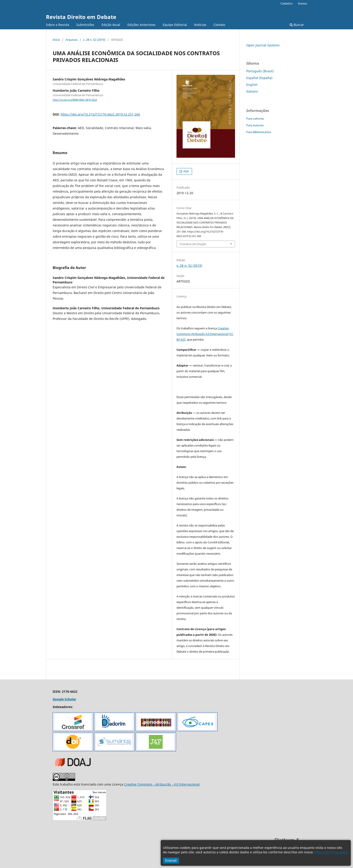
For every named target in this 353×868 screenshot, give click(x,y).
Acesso (302, 3)
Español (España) (259, 78)
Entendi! (171, 861)
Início (56, 40)
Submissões (85, 25)
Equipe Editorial (175, 25)
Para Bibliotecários (259, 132)
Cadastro (287, 3)
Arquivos (71, 40)
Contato (219, 25)
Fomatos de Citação (193, 244)
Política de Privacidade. (331, 852)
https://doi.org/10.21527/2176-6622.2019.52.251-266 (100, 114)
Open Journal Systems (263, 45)
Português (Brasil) (260, 71)
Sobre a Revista (58, 25)
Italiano (252, 91)
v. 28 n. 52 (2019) (94, 40)
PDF (186, 171)
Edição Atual (111, 25)
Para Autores (255, 125)
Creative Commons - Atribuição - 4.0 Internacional (162, 784)
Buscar (297, 25)
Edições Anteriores (141, 25)
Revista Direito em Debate (81, 17)
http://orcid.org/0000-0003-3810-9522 (75, 100)
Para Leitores (255, 118)
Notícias (200, 25)
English (252, 85)
